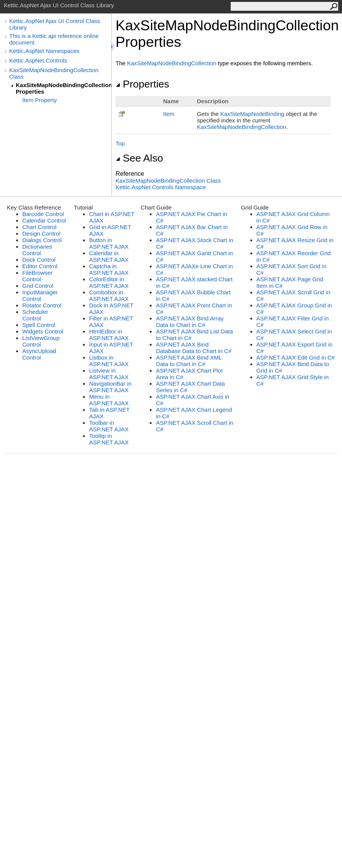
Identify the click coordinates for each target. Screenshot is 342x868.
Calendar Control (44, 220)
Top (120, 143)
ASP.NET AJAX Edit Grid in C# (296, 357)
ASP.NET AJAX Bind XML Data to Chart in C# (189, 361)
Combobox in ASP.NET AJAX (109, 295)
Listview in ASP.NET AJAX (109, 374)
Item (169, 114)
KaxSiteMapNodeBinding (252, 114)
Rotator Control (42, 305)
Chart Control (39, 227)
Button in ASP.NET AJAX (109, 243)
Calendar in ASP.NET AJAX (109, 256)
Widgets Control (43, 331)
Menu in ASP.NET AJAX (109, 400)
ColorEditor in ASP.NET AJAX (109, 282)
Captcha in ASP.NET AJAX (109, 269)
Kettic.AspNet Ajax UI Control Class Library (55, 24)
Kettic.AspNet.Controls (38, 60)
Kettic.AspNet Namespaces (44, 51)
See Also (139, 158)
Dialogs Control (42, 240)
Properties (142, 84)
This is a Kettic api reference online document (54, 39)
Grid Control (38, 286)
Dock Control (39, 260)
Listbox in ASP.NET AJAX (109, 361)
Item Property (40, 100)
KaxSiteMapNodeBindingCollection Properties (64, 88)
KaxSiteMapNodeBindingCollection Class (54, 73)
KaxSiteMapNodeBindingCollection (172, 63)
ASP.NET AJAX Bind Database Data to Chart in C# (194, 348)
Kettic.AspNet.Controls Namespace (161, 187)
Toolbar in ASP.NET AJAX (109, 426)
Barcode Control (43, 214)
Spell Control (39, 325)
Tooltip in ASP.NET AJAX (109, 439)
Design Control (41, 234)
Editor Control (40, 266)
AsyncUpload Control (39, 354)
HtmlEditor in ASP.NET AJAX (109, 335)
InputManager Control (40, 295)
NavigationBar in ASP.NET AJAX (110, 387)
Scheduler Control (35, 315)
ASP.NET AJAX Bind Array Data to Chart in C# (190, 322)
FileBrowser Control (37, 276)
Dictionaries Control (37, 250)
